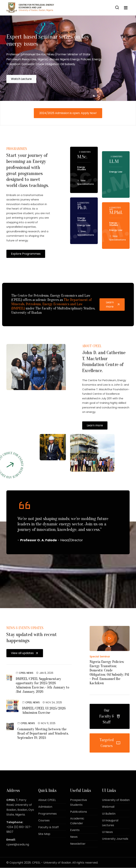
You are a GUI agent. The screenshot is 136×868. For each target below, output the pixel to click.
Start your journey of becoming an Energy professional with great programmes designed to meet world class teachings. (27, 174)
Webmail (108, 807)
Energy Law (84, 226)
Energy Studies (82, 169)
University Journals (115, 839)
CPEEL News (26, 673)
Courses (44, 821)
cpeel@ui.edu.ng (18, 845)
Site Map (44, 834)
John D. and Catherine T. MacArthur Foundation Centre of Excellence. (104, 368)
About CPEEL (47, 800)
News (74, 837)
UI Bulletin (109, 814)
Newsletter (78, 844)
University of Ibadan (116, 800)
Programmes (47, 814)
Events (75, 830)
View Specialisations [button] (86, 183)
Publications (79, 812)
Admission (45, 807)
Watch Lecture (21, 79)
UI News (107, 832)
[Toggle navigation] (126, 8)
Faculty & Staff (49, 827)
